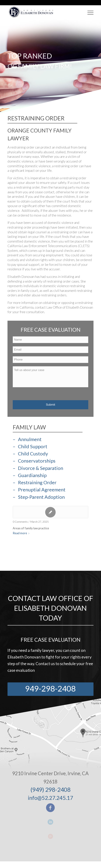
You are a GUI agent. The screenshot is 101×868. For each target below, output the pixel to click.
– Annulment (27, 439)
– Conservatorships (34, 461)
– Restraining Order (35, 482)
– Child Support (30, 446)
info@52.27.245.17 (50, 798)
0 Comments (20, 522)
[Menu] (89, 12)
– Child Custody (30, 454)
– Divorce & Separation (38, 468)
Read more (22, 533)
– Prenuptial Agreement (39, 490)
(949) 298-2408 (50, 790)
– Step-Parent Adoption (39, 497)
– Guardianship (30, 475)
